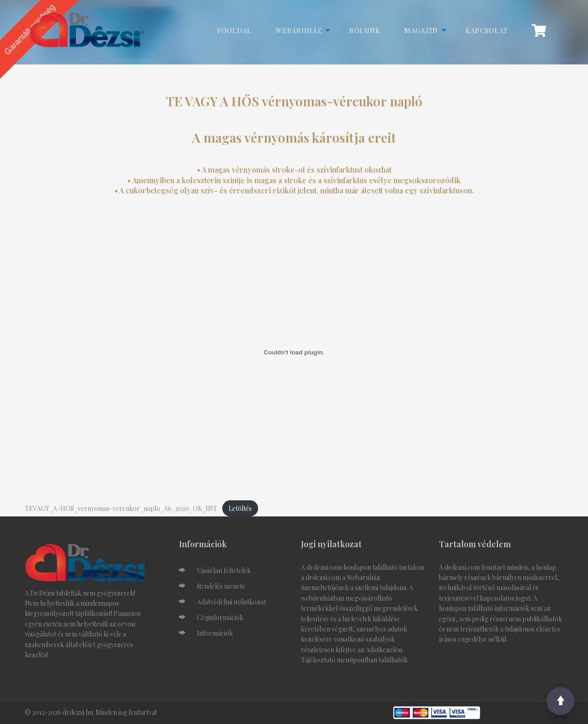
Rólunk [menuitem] (365, 30)
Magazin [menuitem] (421, 30)
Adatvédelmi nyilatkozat (231, 602)
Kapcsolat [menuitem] (487, 30)
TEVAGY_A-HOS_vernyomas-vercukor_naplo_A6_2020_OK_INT (121, 508)
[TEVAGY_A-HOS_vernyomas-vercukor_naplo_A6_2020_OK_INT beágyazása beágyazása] (294, 353)
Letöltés (240, 508)
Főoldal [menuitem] (234, 30)
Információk (215, 633)
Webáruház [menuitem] (299, 30)
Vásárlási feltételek (224, 571)
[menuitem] (544, 30)
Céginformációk (220, 617)
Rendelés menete (221, 586)
